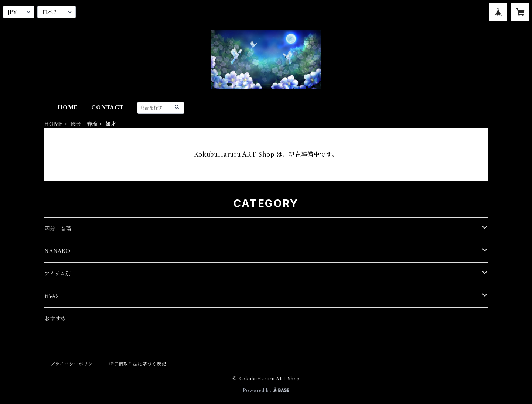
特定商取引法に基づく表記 (138, 364)
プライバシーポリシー (74, 364)
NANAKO (57, 251)
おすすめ (55, 319)
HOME (68, 107)
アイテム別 (58, 274)
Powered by (266, 391)
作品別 (52, 296)
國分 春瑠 (84, 124)
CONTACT (108, 107)
